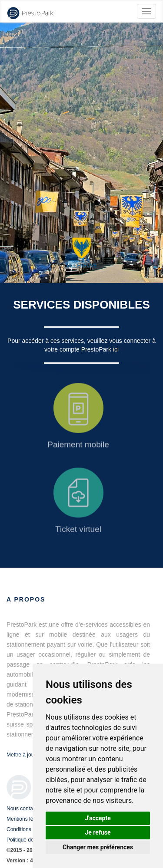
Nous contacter (24, 809)
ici (116, 349)
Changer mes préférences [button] (98, 847)
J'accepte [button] (98, 818)
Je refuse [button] (98, 832)
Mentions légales (26, 819)
